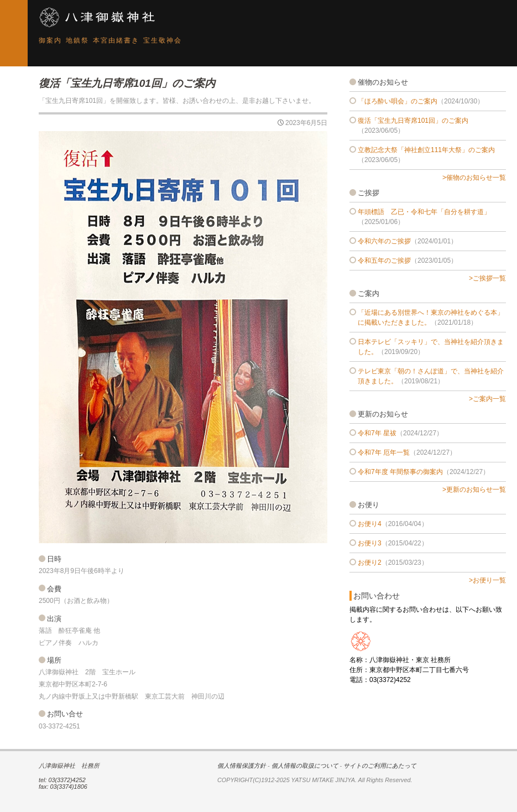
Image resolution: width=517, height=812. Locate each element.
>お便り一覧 (487, 580)
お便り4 (370, 524)
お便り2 (370, 563)
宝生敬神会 (163, 40)
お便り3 (370, 543)
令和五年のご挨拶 (384, 261)
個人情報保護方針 (242, 766)
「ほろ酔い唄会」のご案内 (398, 101)
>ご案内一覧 (487, 399)
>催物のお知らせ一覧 (474, 178)
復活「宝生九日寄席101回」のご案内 (413, 121)
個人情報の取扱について (305, 766)
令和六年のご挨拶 (384, 241)
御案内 (50, 40)
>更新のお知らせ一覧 (474, 490)
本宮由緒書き (116, 40)
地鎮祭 (77, 40)
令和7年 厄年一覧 (384, 452)
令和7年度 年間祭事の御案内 (400, 472)
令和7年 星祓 (377, 433)
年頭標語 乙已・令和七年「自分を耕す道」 (424, 212)
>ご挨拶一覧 (487, 278)
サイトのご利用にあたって (380, 766)
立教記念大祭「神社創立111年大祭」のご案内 (426, 150)
